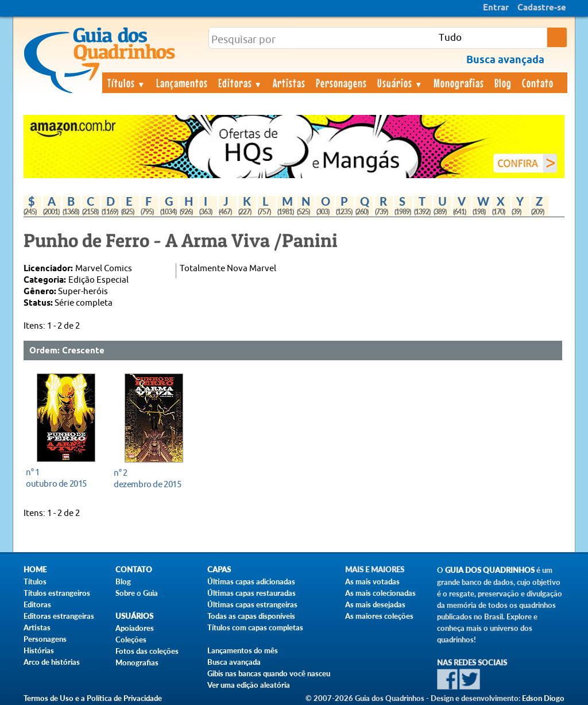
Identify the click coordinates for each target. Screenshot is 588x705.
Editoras (241, 83)
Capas (219, 570)
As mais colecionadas (380, 593)
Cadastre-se (542, 8)
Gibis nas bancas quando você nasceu (269, 673)
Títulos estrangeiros (57, 593)
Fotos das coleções (147, 651)
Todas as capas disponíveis (251, 616)
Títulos (127, 83)
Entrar (496, 8)
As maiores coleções (379, 616)
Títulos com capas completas (255, 627)
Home (35, 570)
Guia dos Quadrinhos (490, 570)
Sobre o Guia (137, 593)
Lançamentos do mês (243, 650)
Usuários (400, 83)
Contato (538, 83)
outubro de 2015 (63, 478)
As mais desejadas (375, 604)
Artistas (289, 83)
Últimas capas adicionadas (251, 581)
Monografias (459, 83)
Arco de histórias (52, 662)
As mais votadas (372, 581)
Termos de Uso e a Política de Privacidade (93, 698)
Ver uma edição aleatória (249, 685)
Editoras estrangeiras (59, 616)
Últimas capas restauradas (252, 593)
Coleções (131, 639)
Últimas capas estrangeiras (252, 604)
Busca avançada (234, 662)
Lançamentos (182, 83)
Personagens (341, 83)
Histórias (39, 650)
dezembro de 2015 (151, 478)
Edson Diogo (543, 698)
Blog (503, 83)
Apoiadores (135, 628)
